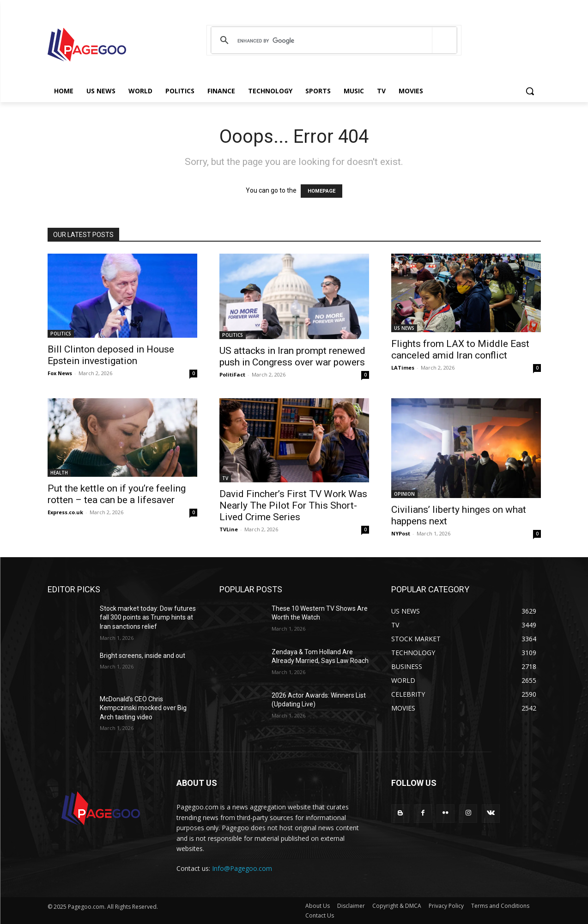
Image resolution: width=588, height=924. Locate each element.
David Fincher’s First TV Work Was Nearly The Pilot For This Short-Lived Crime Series (293, 505)
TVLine (229, 529)
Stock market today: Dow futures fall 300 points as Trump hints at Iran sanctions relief (148, 617)
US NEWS (404, 328)
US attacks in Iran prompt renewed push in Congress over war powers (292, 356)
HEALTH (59, 473)
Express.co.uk (65, 512)
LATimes (403, 368)
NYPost (401, 533)
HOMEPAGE (321, 191)
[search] (332, 41)
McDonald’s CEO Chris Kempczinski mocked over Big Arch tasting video (143, 708)
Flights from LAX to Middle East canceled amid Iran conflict (460, 350)
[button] (530, 91)
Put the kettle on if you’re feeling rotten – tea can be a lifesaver (117, 494)
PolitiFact (232, 374)
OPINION (404, 494)
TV (225, 478)
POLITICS (61, 334)
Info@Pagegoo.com (242, 868)
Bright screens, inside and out (142, 656)
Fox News (60, 373)
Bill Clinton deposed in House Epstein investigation (111, 355)
